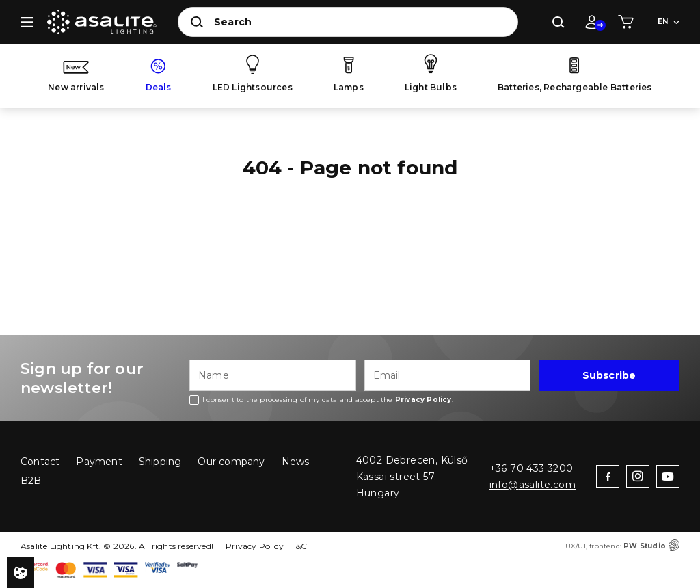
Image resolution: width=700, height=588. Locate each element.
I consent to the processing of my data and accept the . (328, 400)
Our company (231, 462)
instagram (638, 477)
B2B (31, 481)
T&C (299, 546)
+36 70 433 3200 (531, 468)
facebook (608, 477)
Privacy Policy (255, 546)
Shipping (160, 462)
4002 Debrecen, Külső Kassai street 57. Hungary (412, 477)
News (296, 462)
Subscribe (609, 375)
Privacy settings (21, 572)
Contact (40, 462)
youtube (668, 477)
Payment (99, 462)
